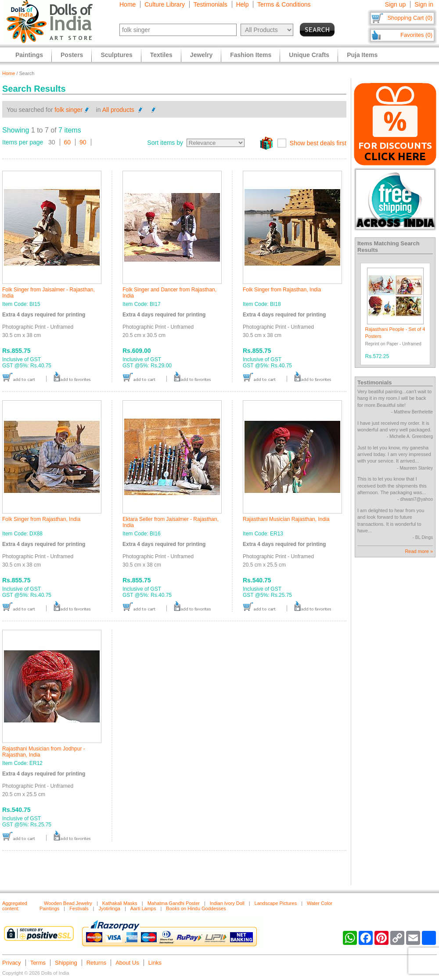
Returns (97, 963)
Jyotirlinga (109, 908)
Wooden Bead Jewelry (68, 903)
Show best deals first (318, 143)
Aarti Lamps (143, 908)
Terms (38, 963)
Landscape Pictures (276, 903)
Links (155, 963)
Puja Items (362, 55)
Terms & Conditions (284, 4)
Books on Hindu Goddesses (196, 908)
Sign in (424, 4)
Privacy (12, 963)
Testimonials (211, 4)
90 (83, 142)
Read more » (419, 551)
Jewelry (201, 55)
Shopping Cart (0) (410, 18)
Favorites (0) (416, 35)
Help (243, 4)
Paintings (29, 55)
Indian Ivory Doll (227, 903)
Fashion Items (251, 55)
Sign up (395, 4)
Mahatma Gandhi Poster (174, 903)
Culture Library (165, 4)
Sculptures (116, 55)
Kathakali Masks (120, 903)
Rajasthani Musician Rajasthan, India (286, 519)
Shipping (66, 963)
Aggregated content (15, 906)
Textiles (161, 55)
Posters (72, 55)
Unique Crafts (309, 55)
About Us (127, 963)
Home (128, 4)
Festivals (79, 908)
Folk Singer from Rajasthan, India (282, 290)
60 (68, 142)
